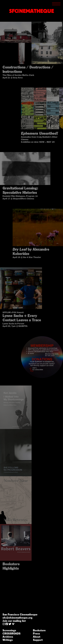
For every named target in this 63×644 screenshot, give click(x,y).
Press (36, 634)
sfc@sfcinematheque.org (17, 618)
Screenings (9, 630)
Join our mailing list (14, 621)
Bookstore (39, 630)
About (37, 637)
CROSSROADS (12, 634)
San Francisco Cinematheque (20, 615)
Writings (8, 640)
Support (38, 640)
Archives (8, 637)
